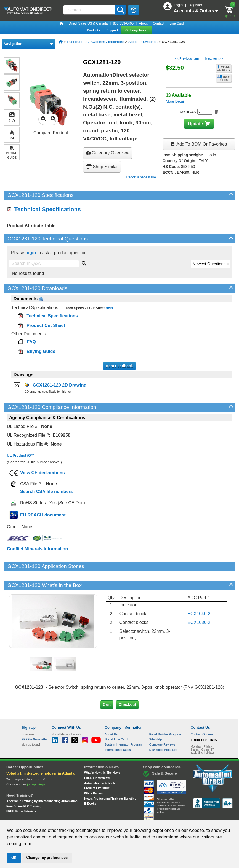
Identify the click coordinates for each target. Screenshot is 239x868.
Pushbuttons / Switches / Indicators (95, 42)
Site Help (156, 720)
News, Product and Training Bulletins (110, 779)
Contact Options (202, 715)
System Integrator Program (124, 726)
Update (195, 124)
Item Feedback (119, 366)
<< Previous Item (187, 58)
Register (195, 5)
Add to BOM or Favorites (199, 144)
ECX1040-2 (199, 595)
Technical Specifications (44, 209)
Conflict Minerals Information (37, 549)
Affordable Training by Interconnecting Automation (42, 782)
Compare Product (48, 133)
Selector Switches (143, 42)
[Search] (90, 10)
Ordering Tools (136, 30)
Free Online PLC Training (24, 787)
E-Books (90, 785)
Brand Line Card (116, 720)
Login (179, 5)
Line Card (177, 23)
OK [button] (14, 858)
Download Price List (163, 731)
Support (113, 30)
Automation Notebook (99, 764)
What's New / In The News (102, 754)
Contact (159, 23)
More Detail (175, 101)
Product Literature (97, 769)
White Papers (94, 775)
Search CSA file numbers (47, 491)
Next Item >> (214, 58)
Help (109, 308)
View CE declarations (43, 473)
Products (94, 30)
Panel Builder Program (165, 715)
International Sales (118, 731)
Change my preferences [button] (47, 858)
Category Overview (108, 153)
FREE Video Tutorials (21, 792)
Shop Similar (102, 167)
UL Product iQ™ (21, 455)
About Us (111, 715)
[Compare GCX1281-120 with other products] (30, 132)
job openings (36, 765)
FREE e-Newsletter (97, 759)
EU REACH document (43, 515)
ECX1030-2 (199, 603)
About (143, 23)
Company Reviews (162, 726)
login (31, 253)
